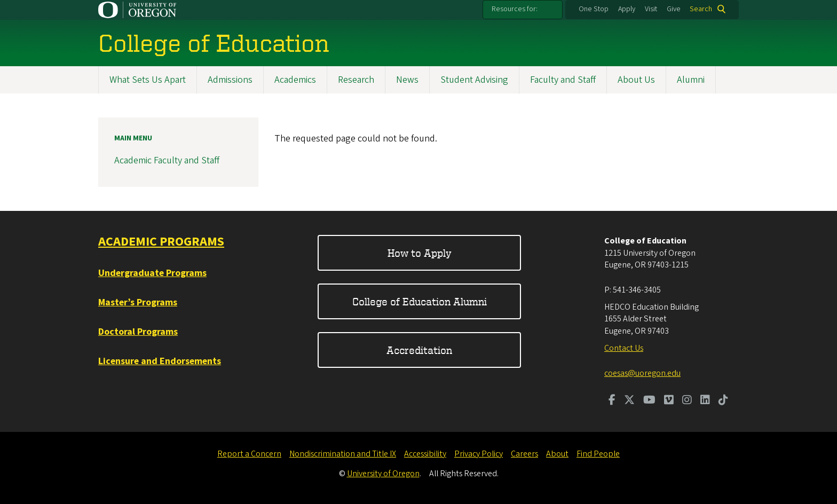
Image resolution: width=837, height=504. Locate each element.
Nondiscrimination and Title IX (343, 454)
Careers (524, 454)
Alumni (691, 80)
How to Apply (420, 253)
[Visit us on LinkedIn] (705, 401)
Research (356, 80)
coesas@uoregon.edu (642, 373)
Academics (295, 80)
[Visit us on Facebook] (612, 401)
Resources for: (515, 9)
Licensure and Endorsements (160, 361)
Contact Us (624, 348)
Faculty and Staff (563, 80)
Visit (651, 9)
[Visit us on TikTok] (723, 401)
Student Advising (474, 80)
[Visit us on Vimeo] (669, 401)
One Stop (594, 9)
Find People (598, 454)
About (557, 454)
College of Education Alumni (420, 301)
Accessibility (425, 454)
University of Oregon (383, 474)
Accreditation (419, 350)
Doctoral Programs (138, 332)
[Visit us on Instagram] (687, 401)
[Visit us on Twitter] (629, 401)
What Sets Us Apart (148, 80)
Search (701, 9)
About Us (636, 80)
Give (674, 9)
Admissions (230, 80)
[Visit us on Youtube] (649, 401)
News (407, 80)
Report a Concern (249, 454)
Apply (627, 9)
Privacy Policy (479, 454)
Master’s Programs (138, 302)
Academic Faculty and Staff (167, 160)
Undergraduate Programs (152, 273)
